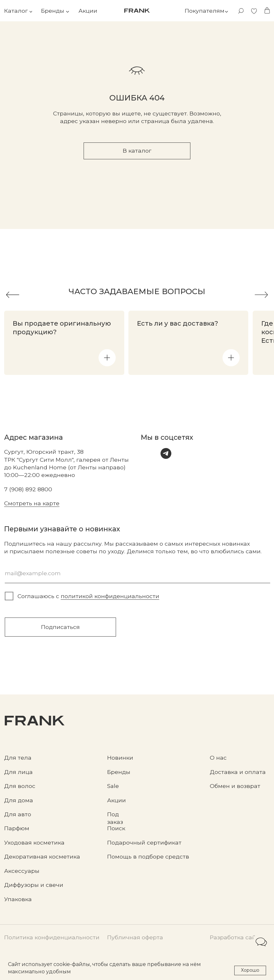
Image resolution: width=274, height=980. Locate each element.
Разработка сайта (236, 937)
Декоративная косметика (42, 856)
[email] (137, 573)
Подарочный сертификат (144, 842)
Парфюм (17, 828)
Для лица (18, 772)
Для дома (19, 800)
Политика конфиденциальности (52, 937)
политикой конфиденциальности (110, 596)
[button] (107, 358)
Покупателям (205, 11)
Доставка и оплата (238, 772)
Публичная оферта (135, 937)
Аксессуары (22, 871)
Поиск (116, 828)
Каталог (16, 11)
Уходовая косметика (34, 842)
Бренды (53, 11)
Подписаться (60, 627)
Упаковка (18, 899)
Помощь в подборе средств (148, 856)
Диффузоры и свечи (34, 885)
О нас (218, 758)
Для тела (18, 758)
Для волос (20, 786)
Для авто (18, 814)
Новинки (120, 758)
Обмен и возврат (235, 786)
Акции (88, 11)
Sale (113, 786)
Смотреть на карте (32, 503)
